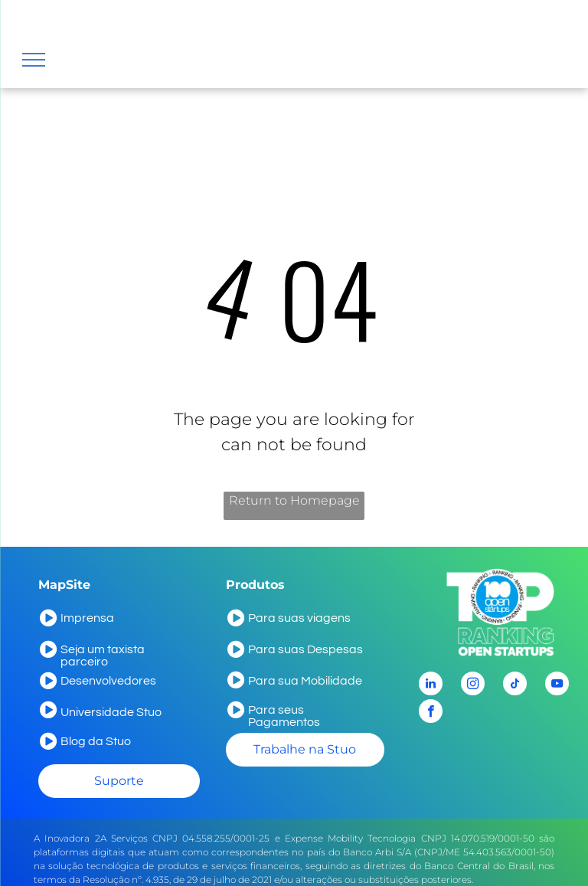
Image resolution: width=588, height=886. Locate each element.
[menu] (34, 60)
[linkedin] (431, 685)
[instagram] (473, 685)
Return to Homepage (294, 500)
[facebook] (431, 713)
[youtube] (557, 685)
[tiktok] (515, 685)
